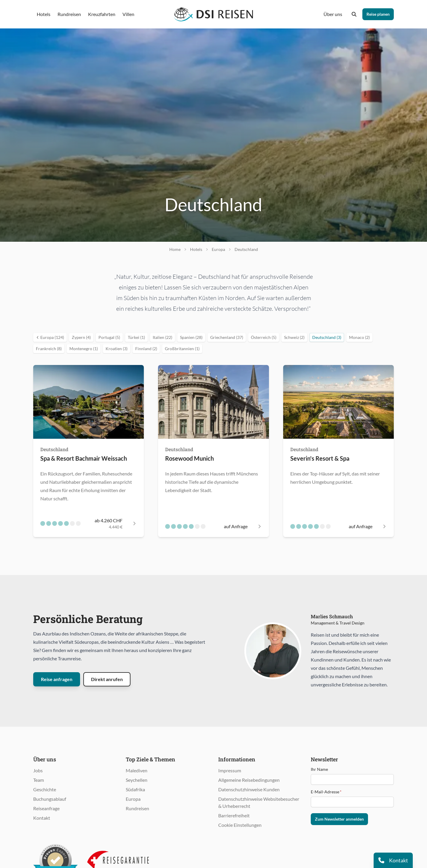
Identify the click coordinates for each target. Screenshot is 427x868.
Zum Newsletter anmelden (339, 819)
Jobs (38, 770)
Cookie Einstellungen (240, 825)
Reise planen (378, 14)
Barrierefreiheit (234, 815)
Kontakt (42, 818)
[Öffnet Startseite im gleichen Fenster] (214, 14)
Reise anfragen (57, 679)
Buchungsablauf (50, 799)
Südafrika (135, 789)
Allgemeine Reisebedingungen (249, 780)
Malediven (137, 770)
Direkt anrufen (107, 679)
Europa (133, 799)
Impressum (230, 770)
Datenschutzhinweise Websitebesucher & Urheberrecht (259, 802)
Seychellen (137, 780)
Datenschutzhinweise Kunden (249, 789)
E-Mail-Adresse (326, 792)
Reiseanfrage (46, 808)
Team (39, 780)
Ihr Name (319, 769)
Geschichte (45, 789)
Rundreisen (137, 808)
